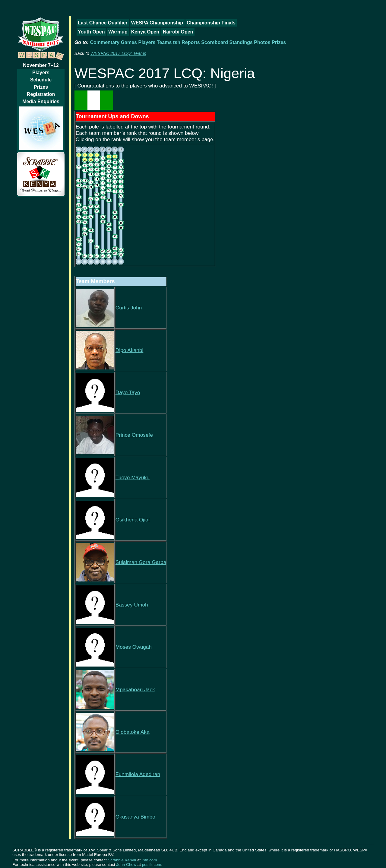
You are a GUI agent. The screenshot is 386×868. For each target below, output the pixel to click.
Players (41, 73)
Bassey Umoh (132, 605)
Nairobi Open (178, 32)
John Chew (126, 865)
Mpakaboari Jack (135, 689)
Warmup (118, 32)
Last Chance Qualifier (103, 23)
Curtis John (129, 308)
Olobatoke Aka (133, 732)
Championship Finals (211, 23)
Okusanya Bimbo (135, 817)
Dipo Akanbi (129, 350)
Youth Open (91, 32)
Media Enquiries (41, 101)
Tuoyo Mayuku (133, 477)
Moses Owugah (134, 647)
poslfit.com (152, 865)
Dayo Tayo (128, 392)
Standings (241, 42)
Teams (164, 42)
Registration (41, 94)
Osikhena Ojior (133, 520)
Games (129, 42)
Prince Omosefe (134, 435)
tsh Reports (187, 42)
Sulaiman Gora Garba (141, 562)
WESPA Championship (157, 23)
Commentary (105, 42)
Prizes (41, 87)
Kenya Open (145, 32)
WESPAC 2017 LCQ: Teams (118, 53)
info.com (149, 860)
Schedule (41, 80)
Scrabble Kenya (122, 860)
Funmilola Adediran (138, 774)
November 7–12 (41, 65)
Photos (262, 42)
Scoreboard (215, 42)
